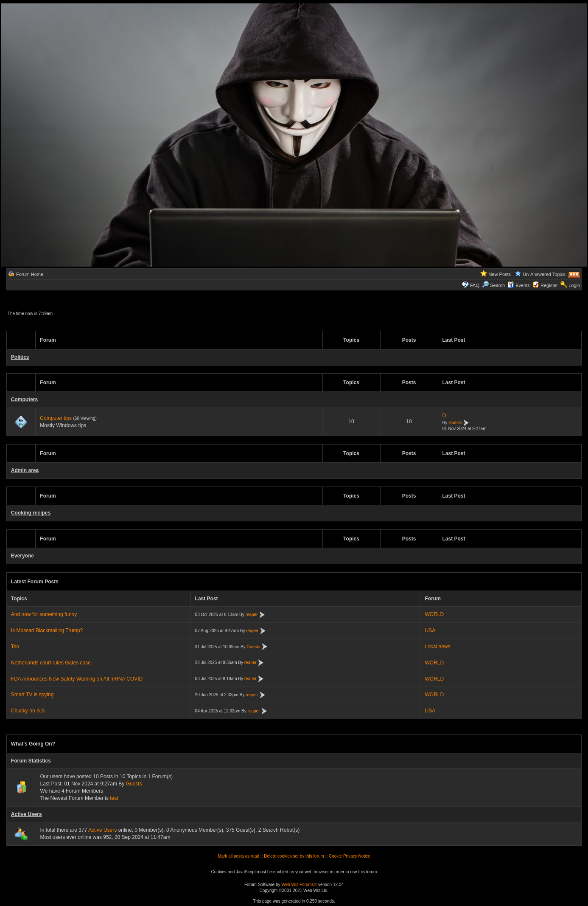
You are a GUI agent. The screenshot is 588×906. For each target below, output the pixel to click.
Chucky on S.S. (29, 711)
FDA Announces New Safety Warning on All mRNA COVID (77, 679)
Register (549, 285)
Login (574, 285)
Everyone (22, 556)
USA (430, 630)
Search (493, 285)
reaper (252, 615)
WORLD (434, 614)
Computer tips (56, 418)
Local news (437, 647)
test (114, 798)
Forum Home (30, 274)
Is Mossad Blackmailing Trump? (47, 630)
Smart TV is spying (32, 695)
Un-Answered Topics (544, 274)
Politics (20, 357)
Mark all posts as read (238, 856)
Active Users (27, 814)
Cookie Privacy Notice (350, 856)
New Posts (500, 274)
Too (15, 647)
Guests (455, 423)
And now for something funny (44, 614)
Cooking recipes (31, 513)
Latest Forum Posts (35, 582)
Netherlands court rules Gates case (51, 663)
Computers (24, 400)
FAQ (475, 285)
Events (519, 285)
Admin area (25, 470)
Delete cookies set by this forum (294, 856)
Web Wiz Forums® (299, 885)
